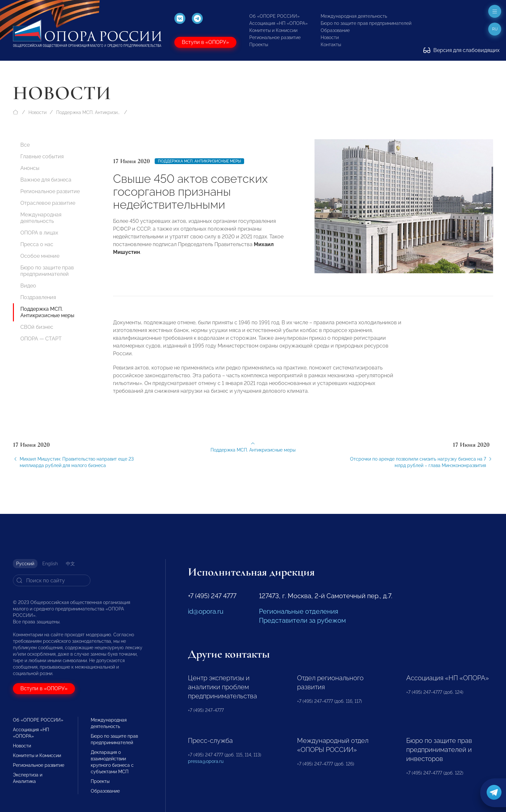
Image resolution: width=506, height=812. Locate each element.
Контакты (331, 45)
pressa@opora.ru (206, 761)
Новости (330, 37)
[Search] (52, 580)
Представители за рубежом (302, 620)
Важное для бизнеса (46, 180)
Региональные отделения (299, 611)
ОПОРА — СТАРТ (41, 339)
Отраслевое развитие (48, 203)
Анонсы (30, 168)
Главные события (42, 156)
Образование (335, 30)
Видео (28, 286)
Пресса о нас (37, 244)
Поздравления (38, 297)
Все (25, 145)
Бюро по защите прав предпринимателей (366, 23)
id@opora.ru (206, 611)
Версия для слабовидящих (461, 50)
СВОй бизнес (37, 327)
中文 (70, 564)
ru (495, 29)
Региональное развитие (275, 37)
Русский (25, 564)
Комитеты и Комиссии (273, 30)
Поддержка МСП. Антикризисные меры (88, 112)
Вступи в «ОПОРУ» (205, 42)
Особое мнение (40, 256)
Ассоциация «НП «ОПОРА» (279, 23)
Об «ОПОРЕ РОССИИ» (274, 16)
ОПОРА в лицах (39, 233)
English (50, 564)
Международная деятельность (354, 16)
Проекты (259, 45)
